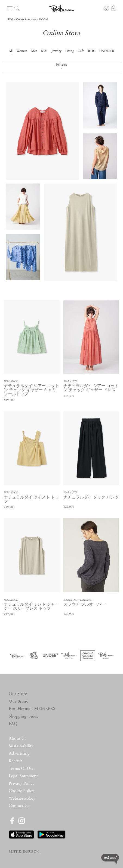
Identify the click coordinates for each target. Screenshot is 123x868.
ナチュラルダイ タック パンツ (91, 498)
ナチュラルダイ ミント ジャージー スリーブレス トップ (31, 607)
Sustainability (21, 746)
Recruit (15, 761)
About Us (17, 739)
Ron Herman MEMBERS (32, 709)
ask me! (110, 859)
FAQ (13, 724)
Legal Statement (23, 776)
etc (35, 20)
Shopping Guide (24, 716)
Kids (44, 51)
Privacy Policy (22, 784)
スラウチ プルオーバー (84, 605)
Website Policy (22, 799)
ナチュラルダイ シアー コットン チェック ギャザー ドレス (91, 388)
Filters (61, 67)
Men (34, 51)
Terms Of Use (21, 769)
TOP (10, 20)
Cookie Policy (21, 791)
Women (22, 51)
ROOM (44, 20)
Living (70, 51)
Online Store (23, 20)
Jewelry (57, 51)
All (11, 51)
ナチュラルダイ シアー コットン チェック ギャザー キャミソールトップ (31, 390)
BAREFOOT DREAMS (78, 600)
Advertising (19, 754)
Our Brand (19, 702)
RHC (92, 51)
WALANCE (11, 382)
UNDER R (107, 51)
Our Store (18, 694)
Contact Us (19, 806)
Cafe (81, 51)
